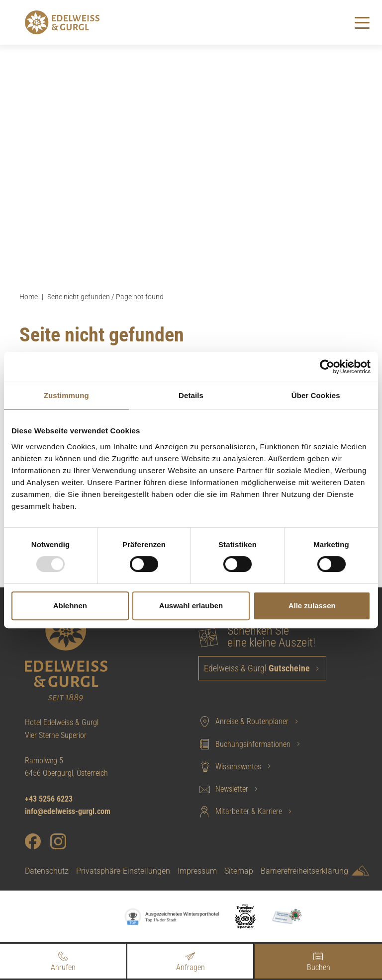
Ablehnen (70, 606)
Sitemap (239, 871)
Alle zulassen (312, 606)
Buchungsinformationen (244, 744)
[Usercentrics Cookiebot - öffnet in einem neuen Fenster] (327, 367)
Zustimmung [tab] (66, 395)
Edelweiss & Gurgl (258, 668)
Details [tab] (191, 395)
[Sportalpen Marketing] (360, 872)
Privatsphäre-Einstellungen (123, 871)
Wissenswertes (230, 766)
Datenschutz (47, 871)
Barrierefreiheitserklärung (304, 871)
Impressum (197, 871)
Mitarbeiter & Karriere (240, 812)
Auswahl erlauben (191, 606)
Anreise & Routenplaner (243, 722)
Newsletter (223, 789)
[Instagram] (58, 841)
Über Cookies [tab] (316, 395)
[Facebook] (33, 841)
